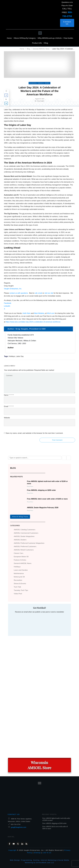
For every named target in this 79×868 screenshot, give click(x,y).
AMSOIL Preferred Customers (25, 546)
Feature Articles (20, 560)
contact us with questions (19, 293)
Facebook (8, 303)
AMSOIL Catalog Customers (25, 530)
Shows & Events (20, 583)
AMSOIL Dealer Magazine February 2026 (43, 508)
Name (9, 395)
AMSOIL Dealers (20, 540)
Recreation (18, 580)
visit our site (49, 293)
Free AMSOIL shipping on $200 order (41, 490)
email (40, 293)
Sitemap (37, 853)
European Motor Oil (21, 557)
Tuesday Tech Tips (21, 590)
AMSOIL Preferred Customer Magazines (29, 543)
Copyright (13, 850)
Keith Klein (27, 313)
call (36, 293)
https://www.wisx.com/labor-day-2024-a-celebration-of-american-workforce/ (33, 322)
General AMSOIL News (23, 563)
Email (9, 406)
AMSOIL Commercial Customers (26, 533)
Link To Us (47, 853)
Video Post (18, 594)
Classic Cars (19, 553)
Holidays (12, 356)
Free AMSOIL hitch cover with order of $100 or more (47, 499)
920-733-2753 (15, 824)
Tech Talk (17, 587)
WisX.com (51, 313)
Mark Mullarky (39, 313)
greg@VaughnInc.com (19, 827)
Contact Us (14, 814)
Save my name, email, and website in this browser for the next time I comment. (34, 433)
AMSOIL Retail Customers (24, 550)
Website (7, 418)
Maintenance (19, 573)
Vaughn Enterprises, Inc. (13, 289)
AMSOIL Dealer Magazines (24, 536)
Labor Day (20, 356)
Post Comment (57, 440)
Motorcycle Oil (19, 577)
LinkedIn (7, 306)
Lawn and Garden (21, 570)
